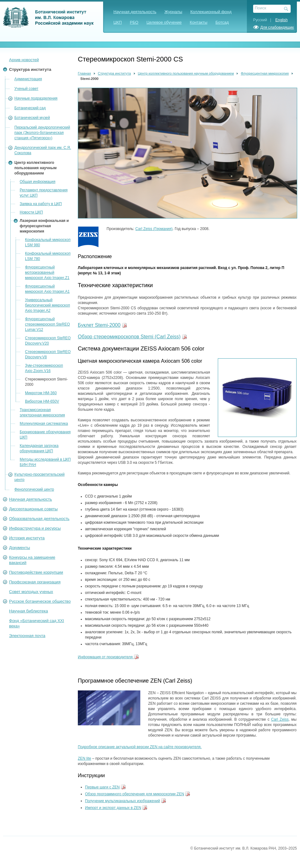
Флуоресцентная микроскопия (265, 73)
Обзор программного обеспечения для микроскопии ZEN (135, 794)
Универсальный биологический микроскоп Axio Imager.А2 (47, 305)
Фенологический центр (34, 489)
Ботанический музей (32, 118)
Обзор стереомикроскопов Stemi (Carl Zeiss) (129, 337)
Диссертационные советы (33, 509)
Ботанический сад (30, 108)
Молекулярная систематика (44, 424)
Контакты (198, 22)
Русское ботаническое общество (40, 601)
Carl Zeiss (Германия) (154, 229)
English (281, 20)
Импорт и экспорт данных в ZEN (113, 808)
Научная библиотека (28, 611)
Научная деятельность (135, 12)
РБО (134, 22)
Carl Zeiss (280, 719)
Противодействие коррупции (36, 572)
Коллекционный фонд (211, 12)
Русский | (264, 20)
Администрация (28, 79)
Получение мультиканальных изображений (122, 801)
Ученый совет (26, 89)
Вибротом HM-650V (42, 401)
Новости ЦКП (31, 212)
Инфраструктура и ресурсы (35, 528)
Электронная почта (27, 636)
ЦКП (118, 22)
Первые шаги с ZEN (102, 787)
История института (27, 538)
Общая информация (37, 182)
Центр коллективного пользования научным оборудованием (35, 168)
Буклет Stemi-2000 (99, 325)
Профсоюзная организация (35, 582)
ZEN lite (85, 758)
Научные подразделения (36, 98)
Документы (20, 548)
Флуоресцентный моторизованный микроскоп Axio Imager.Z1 (47, 272)
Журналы (173, 12)
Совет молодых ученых (31, 592)
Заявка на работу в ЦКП (41, 204)
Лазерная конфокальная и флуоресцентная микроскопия (44, 226)
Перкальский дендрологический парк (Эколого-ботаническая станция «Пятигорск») (42, 133)
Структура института (30, 69)
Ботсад (222, 22)
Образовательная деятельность (39, 519)
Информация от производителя (105, 657)
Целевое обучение (164, 22)
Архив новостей (24, 60)
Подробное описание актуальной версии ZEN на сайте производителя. (140, 747)
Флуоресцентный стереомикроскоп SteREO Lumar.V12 (47, 324)
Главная (84, 73)
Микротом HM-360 (41, 393)
